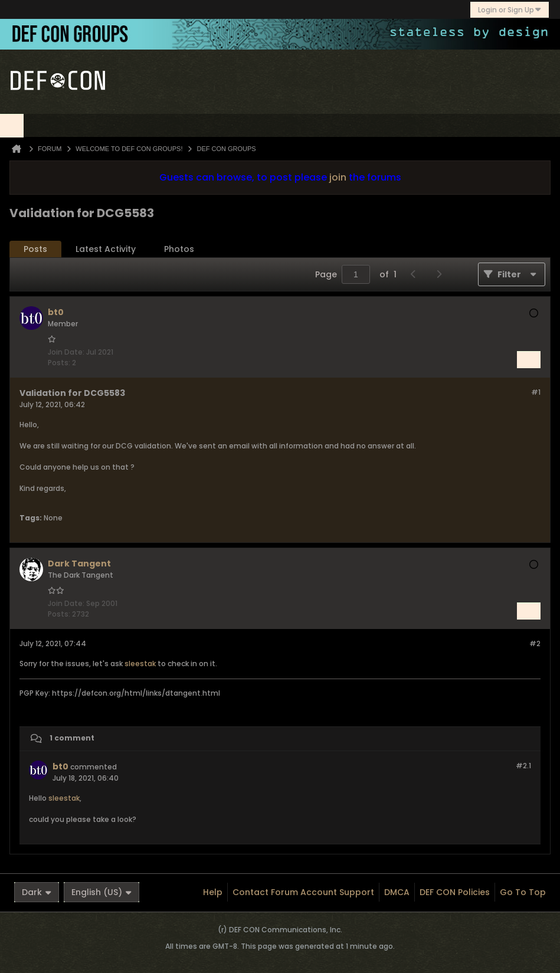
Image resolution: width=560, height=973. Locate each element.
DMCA (397, 892)
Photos (179, 249)
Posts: (59, 363)
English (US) (101, 892)
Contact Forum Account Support (303, 892)
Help (213, 892)
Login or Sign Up (510, 10)
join (338, 177)
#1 (536, 392)
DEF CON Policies (455, 892)
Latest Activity (106, 249)
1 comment (72, 738)
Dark (37, 892)
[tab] (35, 249)
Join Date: (66, 352)
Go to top (523, 892)
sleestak (140, 664)
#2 (535, 643)
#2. (523, 766)
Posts (35, 249)
